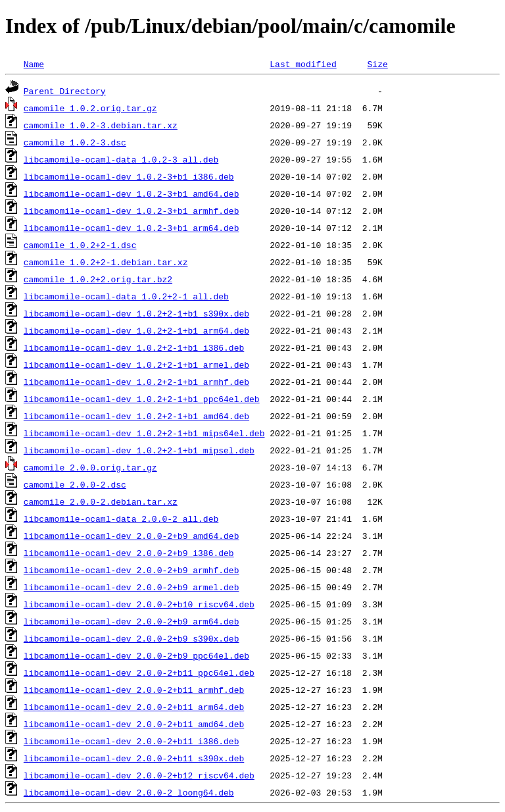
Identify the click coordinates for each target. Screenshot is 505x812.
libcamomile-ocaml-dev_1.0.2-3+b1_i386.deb (129, 176)
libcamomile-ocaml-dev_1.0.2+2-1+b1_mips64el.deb (144, 433)
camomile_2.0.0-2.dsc (75, 484)
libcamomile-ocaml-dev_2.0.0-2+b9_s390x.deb (132, 638)
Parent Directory (65, 91)
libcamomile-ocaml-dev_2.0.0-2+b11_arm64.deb (134, 707)
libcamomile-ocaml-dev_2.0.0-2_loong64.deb (129, 792)
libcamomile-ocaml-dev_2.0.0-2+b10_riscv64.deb (139, 604)
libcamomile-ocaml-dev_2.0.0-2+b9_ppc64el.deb (136, 655)
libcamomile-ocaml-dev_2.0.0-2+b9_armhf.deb (132, 570)
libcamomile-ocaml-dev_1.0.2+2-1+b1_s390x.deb (136, 313)
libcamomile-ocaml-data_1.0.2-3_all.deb (121, 159)
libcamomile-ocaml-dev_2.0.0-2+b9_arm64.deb (132, 621)
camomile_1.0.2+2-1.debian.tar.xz (106, 262)
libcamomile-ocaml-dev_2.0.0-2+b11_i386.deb (132, 741)
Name (34, 64)
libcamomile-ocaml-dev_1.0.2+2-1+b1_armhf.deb (136, 382)
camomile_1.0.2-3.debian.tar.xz (101, 125)
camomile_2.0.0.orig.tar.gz (90, 467)
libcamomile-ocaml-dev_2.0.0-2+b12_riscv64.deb (139, 775)
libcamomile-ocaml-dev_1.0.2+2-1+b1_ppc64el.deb (142, 399)
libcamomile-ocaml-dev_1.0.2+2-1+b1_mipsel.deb (139, 450)
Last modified (303, 64)
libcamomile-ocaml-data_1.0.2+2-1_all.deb (126, 296)
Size (377, 64)
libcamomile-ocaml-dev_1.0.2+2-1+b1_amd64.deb (136, 416)
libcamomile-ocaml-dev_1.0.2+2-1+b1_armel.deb (136, 365)
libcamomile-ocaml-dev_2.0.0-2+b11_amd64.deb (134, 724)
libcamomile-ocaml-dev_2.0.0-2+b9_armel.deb (132, 587)
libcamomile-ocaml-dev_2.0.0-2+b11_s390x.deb (134, 758)
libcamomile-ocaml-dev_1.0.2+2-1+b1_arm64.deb (136, 330)
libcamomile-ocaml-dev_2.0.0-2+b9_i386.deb (129, 553)
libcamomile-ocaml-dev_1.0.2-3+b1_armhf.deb (132, 211)
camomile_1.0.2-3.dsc (75, 142)
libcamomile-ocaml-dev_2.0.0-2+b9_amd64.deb (132, 536)
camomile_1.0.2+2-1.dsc (80, 245)
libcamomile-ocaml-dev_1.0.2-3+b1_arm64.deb (132, 228)
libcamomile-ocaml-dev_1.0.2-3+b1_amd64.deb (132, 193)
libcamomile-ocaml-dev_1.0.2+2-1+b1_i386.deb (134, 347)
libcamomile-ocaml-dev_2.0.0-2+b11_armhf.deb (134, 690)
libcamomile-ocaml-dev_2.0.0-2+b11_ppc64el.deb (139, 672)
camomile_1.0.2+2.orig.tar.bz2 (98, 279)
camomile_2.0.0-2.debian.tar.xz (101, 501)
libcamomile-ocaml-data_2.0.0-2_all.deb (121, 519)
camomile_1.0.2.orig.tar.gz (90, 108)
